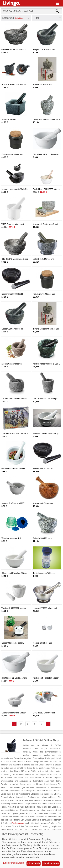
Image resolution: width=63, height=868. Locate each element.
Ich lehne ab (33, 863)
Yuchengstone (18, 823)
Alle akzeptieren (51, 863)
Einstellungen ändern (14, 863)
